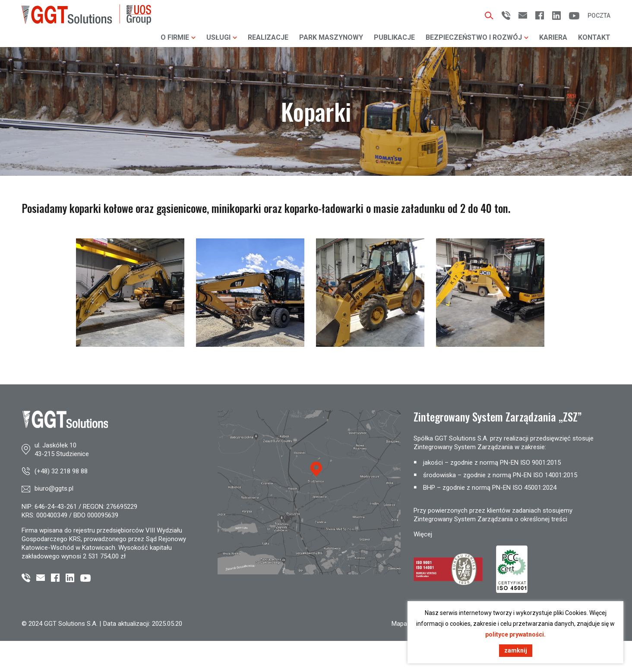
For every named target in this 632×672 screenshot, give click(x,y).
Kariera (553, 37)
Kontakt (594, 37)
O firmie (178, 37)
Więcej (423, 534)
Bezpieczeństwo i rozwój (477, 37)
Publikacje (394, 37)
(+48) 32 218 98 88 (61, 471)
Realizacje (268, 37)
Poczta (599, 16)
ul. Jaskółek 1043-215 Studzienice (62, 450)
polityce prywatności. (515, 634)
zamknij (516, 650)
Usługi (222, 37)
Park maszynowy (331, 37)
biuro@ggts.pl (54, 488)
